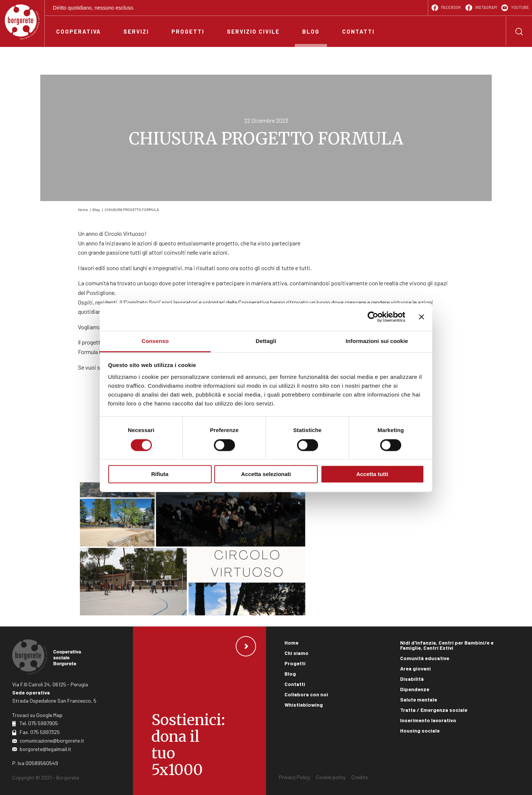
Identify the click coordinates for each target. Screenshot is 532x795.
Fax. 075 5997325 (40, 732)
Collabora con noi (306, 694)
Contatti (295, 684)
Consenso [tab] (155, 341)
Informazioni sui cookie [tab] (377, 341)
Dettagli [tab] (266, 341)
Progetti (295, 663)
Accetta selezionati (266, 474)
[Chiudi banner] (422, 317)
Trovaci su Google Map (37, 715)
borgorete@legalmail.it (45, 749)
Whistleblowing (304, 705)
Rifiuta (160, 474)
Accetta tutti (372, 474)
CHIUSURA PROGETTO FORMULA (132, 210)
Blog (96, 210)
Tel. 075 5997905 (39, 723)
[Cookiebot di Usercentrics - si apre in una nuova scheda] (373, 317)
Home (83, 210)
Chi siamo (296, 653)
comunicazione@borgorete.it (52, 740)
